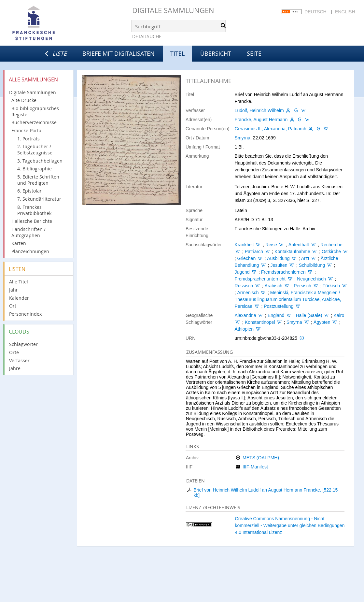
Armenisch (248, 293)
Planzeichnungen (30, 251)
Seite (254, 53)
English (345, 12)
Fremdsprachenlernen (283, 272)
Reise (271, 245)
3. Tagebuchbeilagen (40, 161)
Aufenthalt (299, 245)
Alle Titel (19, 282)
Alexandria (245, 315)
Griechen (246, 258)
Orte (14, 352)
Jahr (14, 290)
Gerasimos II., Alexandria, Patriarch (271, 129)
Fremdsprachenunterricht (260, 279)
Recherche (331, 245)
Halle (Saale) (309, 315)
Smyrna (243, 138)
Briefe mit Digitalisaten (119, 53)
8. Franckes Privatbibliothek (34, 210)
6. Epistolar (29, 191)
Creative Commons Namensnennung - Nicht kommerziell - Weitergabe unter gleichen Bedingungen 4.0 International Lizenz (290, 525)
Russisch (244, 286)
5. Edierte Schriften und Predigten (38, 180)
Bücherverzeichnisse (34, 122)
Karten (19, 243)
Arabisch (273, 286)
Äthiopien (244, 329)
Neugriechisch (311, 279)
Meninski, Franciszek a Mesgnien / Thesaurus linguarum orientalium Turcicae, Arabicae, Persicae (288, 299)
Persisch (302, 286)
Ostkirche (331, 251)
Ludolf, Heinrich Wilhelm (259, 110)
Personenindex (25, 314)
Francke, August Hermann (261, 120)
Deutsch (315, 12)
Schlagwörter (23, 344)
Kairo (339, 315)
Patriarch (254, 251)
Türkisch (331, 286)
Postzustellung (279, 306)
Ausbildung (278, 258)
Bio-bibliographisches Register (35, 111)
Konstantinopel (260, 322)
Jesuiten (279, 265)
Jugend (242, 272)
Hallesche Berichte (32, 221)
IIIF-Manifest (255, 467)
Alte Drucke (24, 100)
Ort (13, 306)
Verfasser (19, 360)
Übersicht (216, 53)
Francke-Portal (27, 130)
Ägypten (322, 322)
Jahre (15, 368)
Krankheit (244, 245)
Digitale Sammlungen (173, 10)
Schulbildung (312, 265)
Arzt (305, 258)
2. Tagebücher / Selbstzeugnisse (35, 150)
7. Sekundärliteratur (39, 199)
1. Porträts (28, 139)
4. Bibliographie (35, 169)
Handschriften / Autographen (28, 232)
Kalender (19, 298)
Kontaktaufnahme (292, 251)
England (276, 315)
